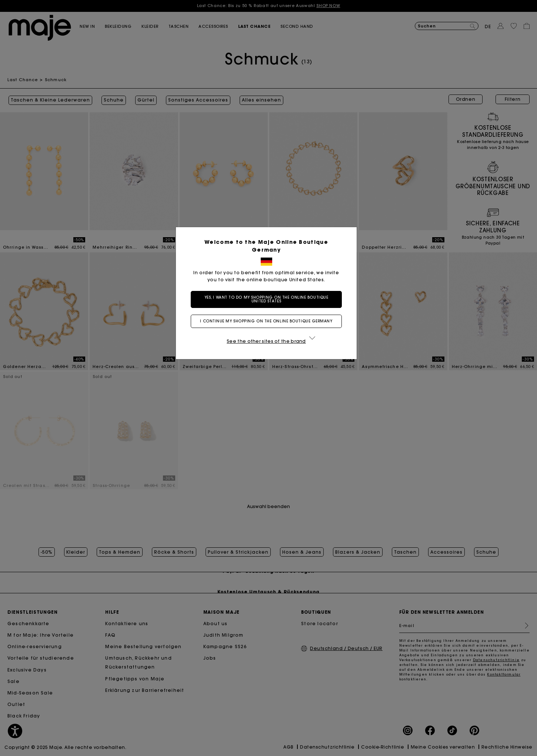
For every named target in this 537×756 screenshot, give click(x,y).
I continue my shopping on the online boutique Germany (268, 321)
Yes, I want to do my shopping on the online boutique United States (269, 299)
